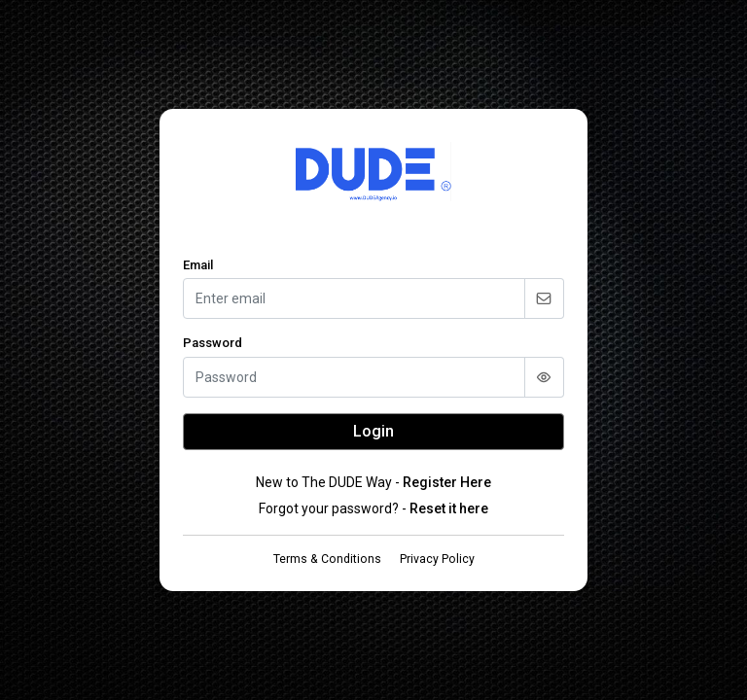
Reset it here (449, 508)
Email (198, 265)
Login (373, 431)
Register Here (447, 482)
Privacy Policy (437, 559)
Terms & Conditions (327, 559)
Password (213, 343)
